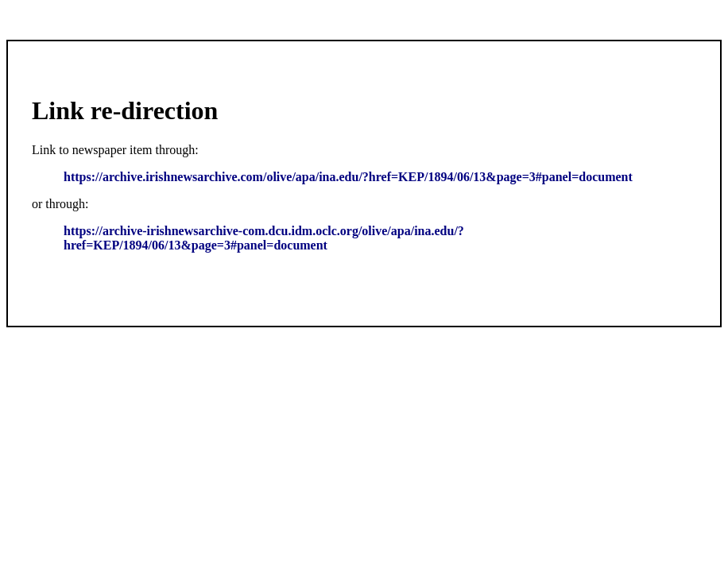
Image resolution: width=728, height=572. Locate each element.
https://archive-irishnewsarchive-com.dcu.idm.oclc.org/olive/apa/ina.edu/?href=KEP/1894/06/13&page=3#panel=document (264, 238)
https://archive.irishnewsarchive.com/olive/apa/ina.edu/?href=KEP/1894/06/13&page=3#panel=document (348, 177)
